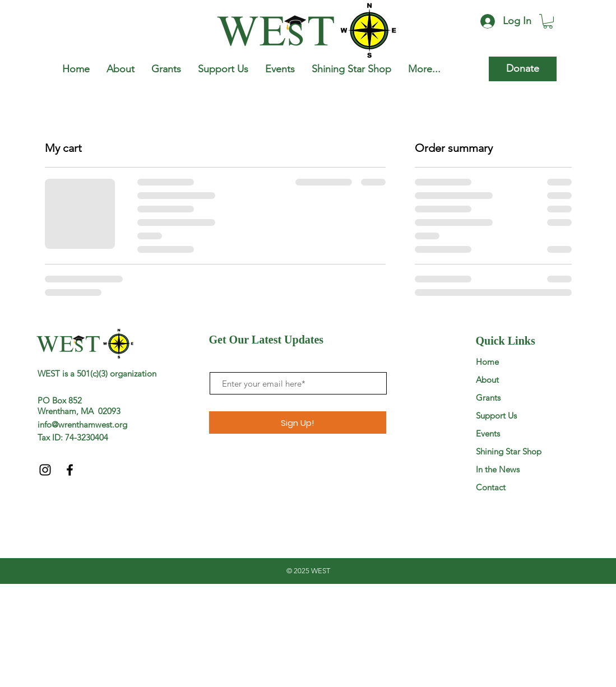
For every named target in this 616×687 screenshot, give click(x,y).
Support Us (496, 416)
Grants (488, 398)
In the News (498, 469)
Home (487, 362)
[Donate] (523, 69)
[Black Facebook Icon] (70, 470)
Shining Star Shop (509, 451)
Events (488, 433)
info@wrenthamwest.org (82, 424)
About (487, 380)
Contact (491, 487)
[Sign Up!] (298, 423)
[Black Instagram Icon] (45, 470)
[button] (548, 21)
